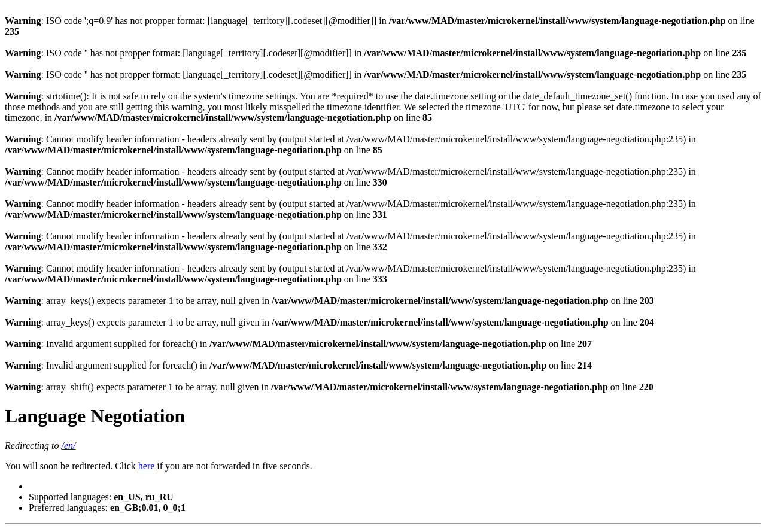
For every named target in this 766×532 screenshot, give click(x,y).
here (147, 466)
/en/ (69, 446)
